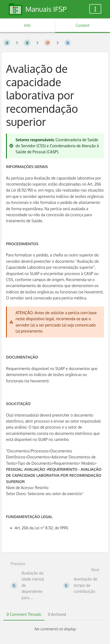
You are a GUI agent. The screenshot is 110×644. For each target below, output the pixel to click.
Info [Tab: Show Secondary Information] (27, 25)
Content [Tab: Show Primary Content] (82, 25)
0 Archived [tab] (57, 614)
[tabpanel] (55, 629)
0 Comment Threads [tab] (24, 614)
